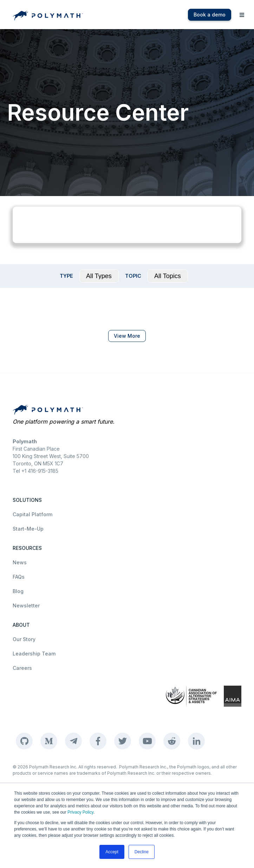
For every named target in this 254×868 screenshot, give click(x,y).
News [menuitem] (20, 562)
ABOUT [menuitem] (21, 625)
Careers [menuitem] (22, 668)
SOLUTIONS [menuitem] (27, 500)
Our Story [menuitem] (24, 639)
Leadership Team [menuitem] (34, 654)
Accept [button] (112, 852)
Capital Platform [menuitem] (32, 514)
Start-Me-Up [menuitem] (28, 529)
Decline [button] (142, 852)
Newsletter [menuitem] (26, 605)
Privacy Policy (80, 812)
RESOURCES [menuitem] (27, 548)
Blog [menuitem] (18, 591)
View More (127, 336)
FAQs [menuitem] (19, 577)
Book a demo (210, 15)
